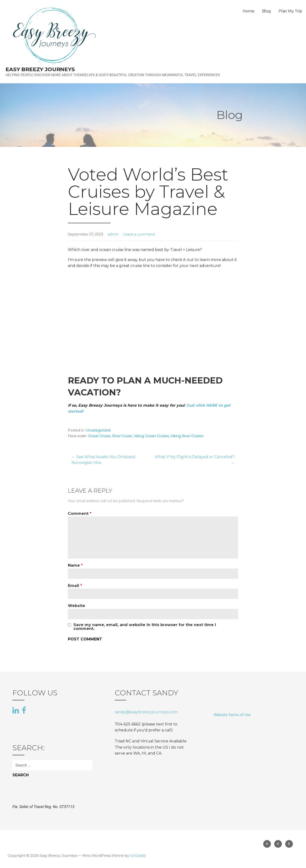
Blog (266, 11)
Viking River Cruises (187, 436)
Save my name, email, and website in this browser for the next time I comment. (145, 627)
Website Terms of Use (232, 715)
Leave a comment (139, 234)
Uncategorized (98, 430)
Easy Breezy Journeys (40, 69)
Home (248, 11)
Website (76, 606)
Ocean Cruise (99, 436)
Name (75, 565)
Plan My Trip (290, 11)
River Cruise (122, 436)
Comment (80, 514)
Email (75, 586)
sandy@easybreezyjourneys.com (146, 712)
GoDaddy (138, 856)
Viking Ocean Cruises (151, 436)
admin (113, 234)
